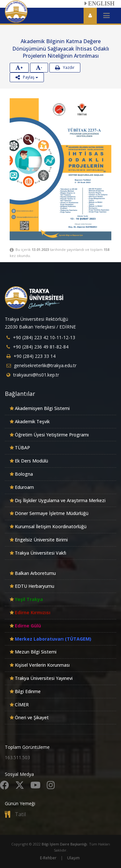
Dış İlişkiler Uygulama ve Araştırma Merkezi (60, 500)
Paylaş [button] (27, 77)
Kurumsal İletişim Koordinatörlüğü (51, 526)
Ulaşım (73, 858)
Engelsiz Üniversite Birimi (41, 540)
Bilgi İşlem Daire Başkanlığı (64, 844)
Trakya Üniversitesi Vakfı (40, 553)
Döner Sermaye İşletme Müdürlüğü (52, 513)
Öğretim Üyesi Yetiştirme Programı (52, 435)
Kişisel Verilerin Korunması (42, 665)
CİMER (22, 705)
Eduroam (24, 487)
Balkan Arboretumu (35, 573)
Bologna (24, 474)
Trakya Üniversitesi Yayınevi (44, 678)
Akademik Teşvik (32, 421)
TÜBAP (22, 448)
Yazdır (65, 67)
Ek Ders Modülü (31, 461)
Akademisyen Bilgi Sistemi (42, 408)
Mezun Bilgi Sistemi (36, 652)
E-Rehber (48, 858)
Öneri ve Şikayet (32, 717)
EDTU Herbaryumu (35, 586)
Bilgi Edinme (28, 691)
